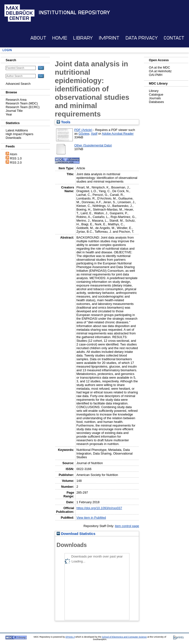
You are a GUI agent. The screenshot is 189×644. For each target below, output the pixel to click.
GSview (84, 134)
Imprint (109, 38)
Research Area (16, 100)
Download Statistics (76, 534)
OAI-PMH (156, 75)
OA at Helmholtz (160, 71)
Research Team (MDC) (22, 103)
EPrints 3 (70, 637)
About (38, 38)
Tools (63, 122)
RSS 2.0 (16, 163)
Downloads (13, 138)
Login (7, 50)
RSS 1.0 (16, 158)
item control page (127, 526)
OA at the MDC (159, 67)
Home (60, 38)
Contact (174, 38)
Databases (156, 102)
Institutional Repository (74, 13)
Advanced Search (18, 84)
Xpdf (94, 134)
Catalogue (156, 94)
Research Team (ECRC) (23, 107)
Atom (14, 154)
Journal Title (14, 111)
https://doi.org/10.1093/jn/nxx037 (99, 508)
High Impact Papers (19, 134)
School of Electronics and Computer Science (124, 637)
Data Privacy (142, 38)
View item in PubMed (91, 518)
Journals (155, 98)
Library (83, 38)
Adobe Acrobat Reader (118, 134)
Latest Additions (17, 130)
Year (9, 114)
